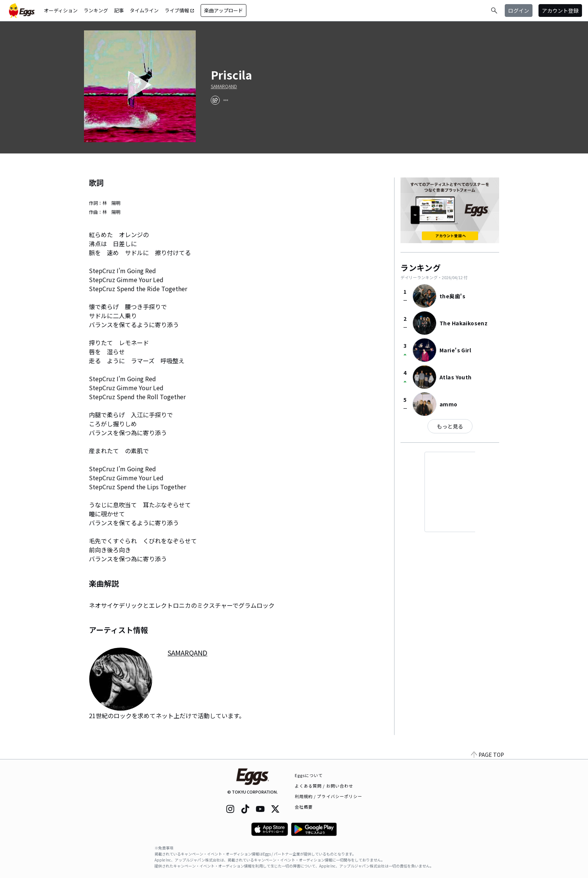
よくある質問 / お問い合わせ (324, 786)
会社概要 (304, 807)
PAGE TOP (487, 755)
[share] (215, 100)
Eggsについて (309, 775)
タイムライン (144, 10)
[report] (226, 100)
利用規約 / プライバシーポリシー (329, 796)
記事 (119, 10)
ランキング (96, 10)
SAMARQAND (224, 86)
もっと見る (450, 426)
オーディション (61, 10)
